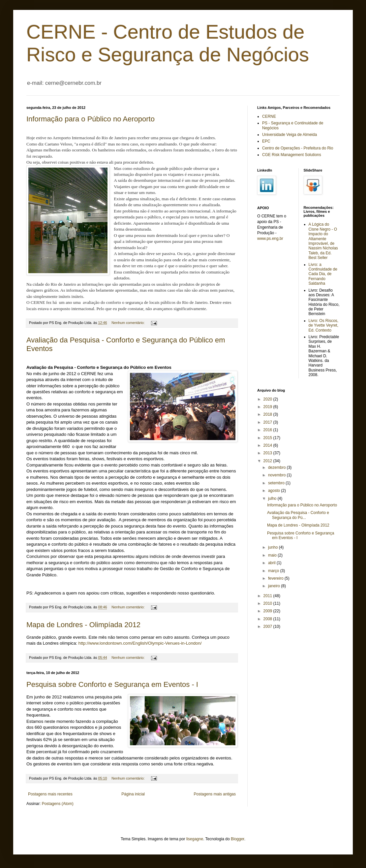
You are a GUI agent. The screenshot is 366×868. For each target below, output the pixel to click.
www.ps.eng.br (270, 239)
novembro (277, 475)
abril (272, 563)
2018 (268, 414)
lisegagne (195, 839)
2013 (268, 453)
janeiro (274, 586)
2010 (268, 603)
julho (273, 498)
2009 (268, 611)
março (274, 571)
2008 (268, 619)
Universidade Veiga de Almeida (290, 135)
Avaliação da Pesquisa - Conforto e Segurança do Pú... (298, 515)
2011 (268, 596)
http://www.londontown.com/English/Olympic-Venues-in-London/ (140, 643)
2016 (268, 430)
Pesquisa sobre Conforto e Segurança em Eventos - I (112, 684)
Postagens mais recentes (50, 794)
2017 (268, 422)
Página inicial (133, 794)
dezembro (277, 467)
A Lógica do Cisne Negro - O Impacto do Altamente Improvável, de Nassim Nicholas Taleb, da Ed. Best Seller (323, 241)
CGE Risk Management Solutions (292, 155)
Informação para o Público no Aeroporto (91, 119)
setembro (277, 483)
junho (274, 547)
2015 (268, 438)
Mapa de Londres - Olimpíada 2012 (83, 625)
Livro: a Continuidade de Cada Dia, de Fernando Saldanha (323, 274)
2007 (268, 627)
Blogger (238, 839)
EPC (266, 141)
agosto (274, 491)
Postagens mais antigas (215, 794)
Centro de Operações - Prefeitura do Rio (298, 148)
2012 (268, 461)
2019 (268, 407)
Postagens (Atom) (58, 804)
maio (273, 555)
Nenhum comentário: (128, 323)
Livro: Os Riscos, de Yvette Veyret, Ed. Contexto (324, 325)
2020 (268, 399)
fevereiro (276, 578)
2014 (268, 445)
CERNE (269, 116)
